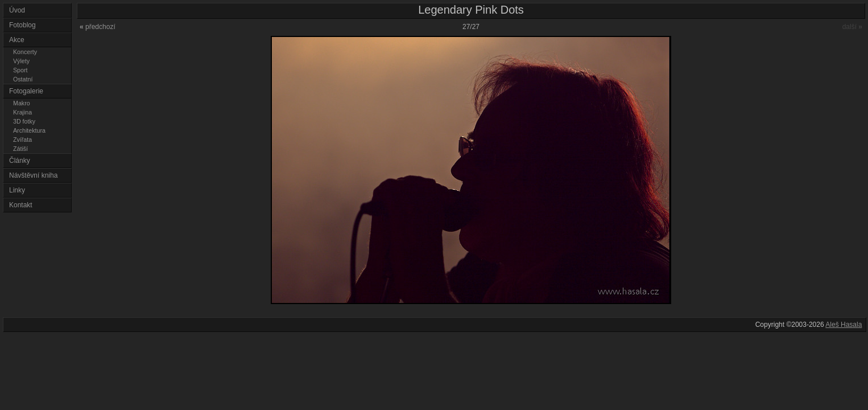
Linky (17, 190)
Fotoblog (22, 25)
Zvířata (22, 140)
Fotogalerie (26, 91)
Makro (22, 103)
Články (20, 161)
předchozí (98, 27)
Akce (17, 40)
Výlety (21, 61)
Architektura (29, 130)
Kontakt (21, 205)
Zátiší (20, 149)
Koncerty (25, 52)
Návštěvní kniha (33, 175)
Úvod (17, 10)
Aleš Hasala (844, 325)
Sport (20, 70)
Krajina (22, 112)
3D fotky (24, 121)
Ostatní (23, 79)
